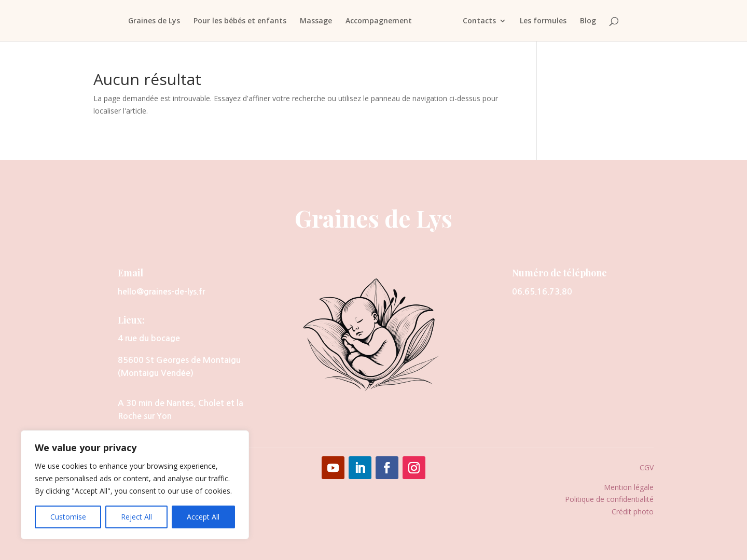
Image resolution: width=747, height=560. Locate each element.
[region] (135, 485)
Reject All (136, 517)
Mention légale (629, 487)
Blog (591, 21)
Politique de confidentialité (609, 499)
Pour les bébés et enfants (237, 21)
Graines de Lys (151, 21)
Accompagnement (376, 21)
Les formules (546, 21)
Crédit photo (633, 512)
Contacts (482, 21)
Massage (313, 21)
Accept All (203, 517)
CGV (647, 467)
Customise (68, 517)
